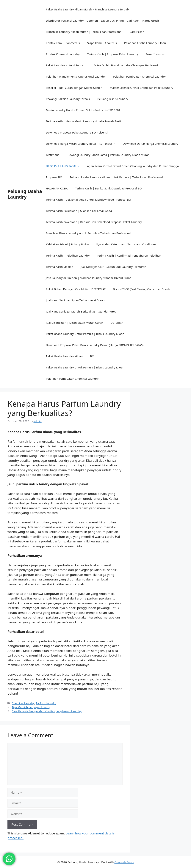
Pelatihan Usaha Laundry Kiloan (145, 43)
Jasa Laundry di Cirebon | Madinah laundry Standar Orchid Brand (89, 278)
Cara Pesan (137, 32)
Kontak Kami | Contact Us (63, 43)
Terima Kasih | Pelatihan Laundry (68, 255)
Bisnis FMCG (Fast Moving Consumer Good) (141, 289)
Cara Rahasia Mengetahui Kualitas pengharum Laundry (47, 711)
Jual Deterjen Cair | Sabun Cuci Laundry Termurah (113, 267)
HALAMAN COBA (57, 188)
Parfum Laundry (46, 703)
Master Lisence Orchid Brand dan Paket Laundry (141, 88)
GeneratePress (124, 862)
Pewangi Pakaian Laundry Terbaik (68, 99)
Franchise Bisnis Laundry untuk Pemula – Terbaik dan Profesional (89, 233)
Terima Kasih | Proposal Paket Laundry (113, 54)
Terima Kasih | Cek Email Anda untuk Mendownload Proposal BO (88, 200)
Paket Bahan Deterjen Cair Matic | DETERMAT (76, 289)
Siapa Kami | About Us (102, 43)
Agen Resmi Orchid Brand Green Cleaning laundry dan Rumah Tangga (133, 166)
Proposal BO (54, 177)
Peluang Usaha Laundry (25, 194)
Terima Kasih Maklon (60, 267)
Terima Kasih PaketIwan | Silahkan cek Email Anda (79, 211)
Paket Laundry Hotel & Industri (66, 65)
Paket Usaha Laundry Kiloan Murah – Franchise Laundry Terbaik (88, 9)
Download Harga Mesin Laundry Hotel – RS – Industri (81, 144)
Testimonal (53, 155)
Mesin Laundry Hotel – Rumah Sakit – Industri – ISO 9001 (83, 110)
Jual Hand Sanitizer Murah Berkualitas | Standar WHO (81, 311)
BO (92, 356)
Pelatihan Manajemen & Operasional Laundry (76, 76)
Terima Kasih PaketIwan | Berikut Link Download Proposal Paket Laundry (94, 222)
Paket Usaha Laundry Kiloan (64, 356)
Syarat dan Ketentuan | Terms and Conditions (126, 244)
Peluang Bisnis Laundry (113, 99)
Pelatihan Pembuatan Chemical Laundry (139, 76)
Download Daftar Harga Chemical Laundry (150, 144)
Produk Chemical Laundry (63, 54)
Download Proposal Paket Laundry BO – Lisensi (77, 132)
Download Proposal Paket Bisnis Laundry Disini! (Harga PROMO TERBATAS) (95, 345)
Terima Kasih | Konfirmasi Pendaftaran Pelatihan (129, 255)
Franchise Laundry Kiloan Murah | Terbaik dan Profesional (84, 32)
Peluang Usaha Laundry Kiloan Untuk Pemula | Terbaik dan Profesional (116, 177)
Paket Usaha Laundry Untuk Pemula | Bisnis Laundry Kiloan (85, 334)
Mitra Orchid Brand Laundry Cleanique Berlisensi (126, 65)
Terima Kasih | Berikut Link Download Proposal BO (108, 188)
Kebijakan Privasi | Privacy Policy (67, 244)
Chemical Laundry (23, 703)
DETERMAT (118, 323)
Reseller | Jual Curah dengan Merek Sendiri (74, 88)
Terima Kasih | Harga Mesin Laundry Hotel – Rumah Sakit (83, 121)
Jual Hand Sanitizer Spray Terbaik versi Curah (75, 300)
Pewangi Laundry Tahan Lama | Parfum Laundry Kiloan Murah (109, 155)
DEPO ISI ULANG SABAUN (63, 166)
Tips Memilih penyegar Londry (31, 707)
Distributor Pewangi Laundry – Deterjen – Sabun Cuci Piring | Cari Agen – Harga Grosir (102, 21)
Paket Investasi (155, 54)
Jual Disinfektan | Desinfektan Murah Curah (75, 323)
